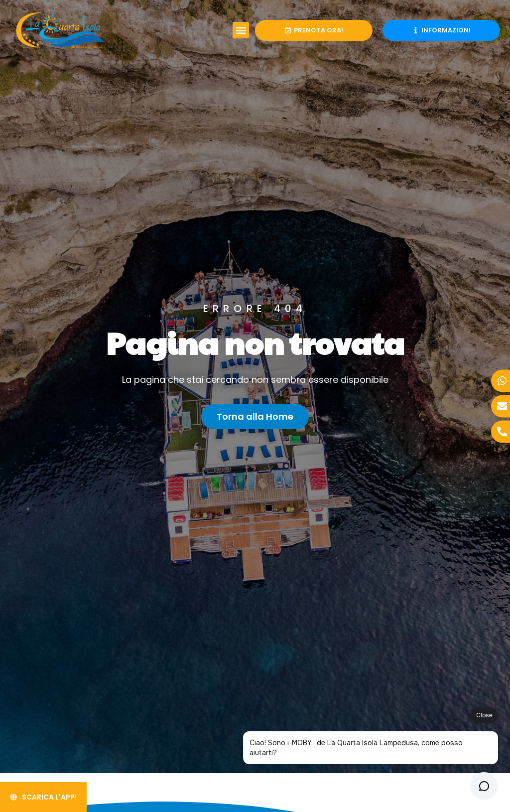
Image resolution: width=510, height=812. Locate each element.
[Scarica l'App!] (43, 797)
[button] (241, 30)
